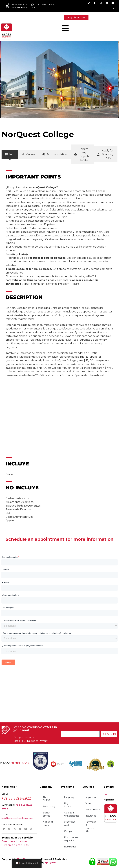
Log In (107, 794)
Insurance (91, 816)
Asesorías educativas (14, 841)
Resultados (70, 847)
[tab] (10, 154)
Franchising (49, 806)
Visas (88, 803)
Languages (70, 797)
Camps (68, 831)
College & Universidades (72, 814)
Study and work (70, 823)
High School (68, 805)
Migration (91, 797)
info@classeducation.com (17, 818)
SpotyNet (50, 862)
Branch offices (47, 814)
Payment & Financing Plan (91, 827)
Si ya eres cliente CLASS (16, 845)
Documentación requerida (72, 839)
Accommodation (93, 810)
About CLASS (46, 799)
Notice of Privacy (37, 741)
